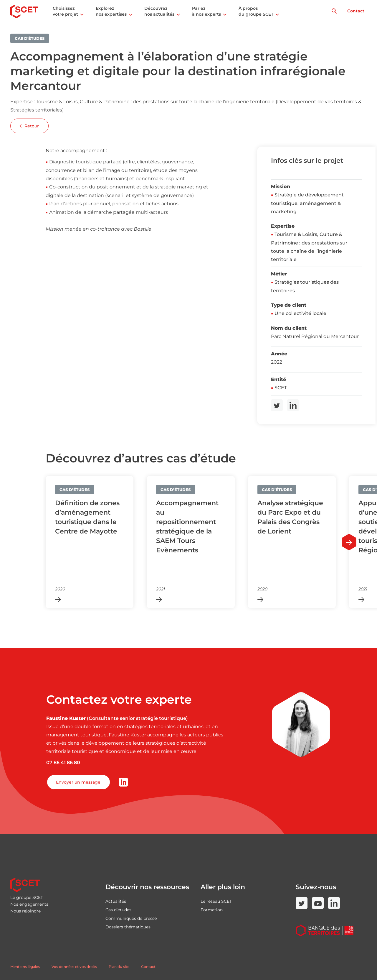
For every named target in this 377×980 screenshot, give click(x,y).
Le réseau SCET (216, 901)
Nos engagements (29, 904)
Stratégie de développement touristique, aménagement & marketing (307, 203)
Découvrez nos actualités (159, 11)
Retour (29, 126)
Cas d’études (118, 910)
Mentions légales (25, 967)
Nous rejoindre (25, 911)
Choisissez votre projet (65, 11)
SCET (281, 388)
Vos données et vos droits (74, 967)
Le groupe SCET (27, 897)
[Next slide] (349, 542)
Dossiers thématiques (128, 927)
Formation (212, 910)
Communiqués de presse (131, 918)
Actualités (116, 901)
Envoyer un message (78, 782)
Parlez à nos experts (206, 11)
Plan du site (119, 967)
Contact (356, 11)
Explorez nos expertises (111, 11)
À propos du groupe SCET (256, 11)
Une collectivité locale (300, 313)
